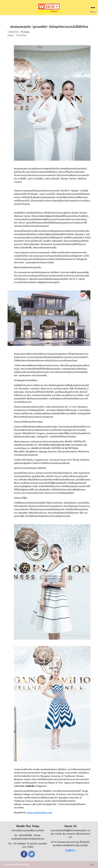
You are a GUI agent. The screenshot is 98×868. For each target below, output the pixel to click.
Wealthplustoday (20, 865)
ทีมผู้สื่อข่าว (70, 850)
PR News (25, 32)
